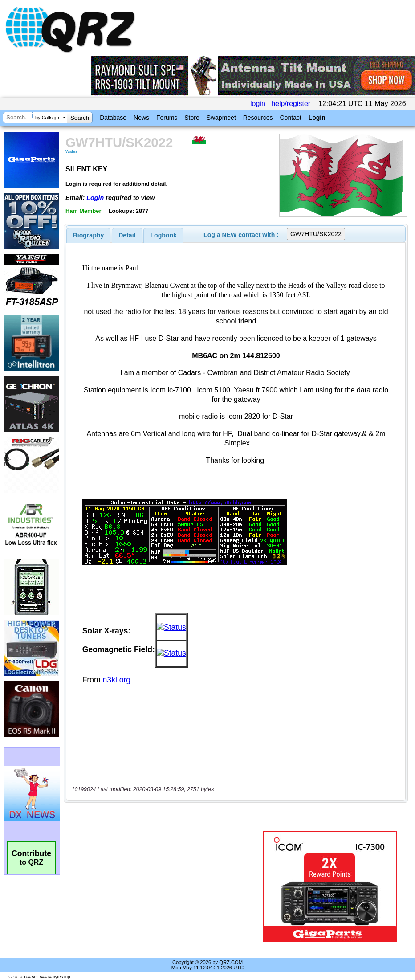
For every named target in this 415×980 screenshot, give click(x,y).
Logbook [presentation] (164, 235)
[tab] (89, 235)
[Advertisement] (165, 886)
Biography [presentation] (89, 235)
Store (192, 118)
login (258, 104)
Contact (290, 118)
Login (317, 118)
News (141, 118)
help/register (291, 104)
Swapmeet (221, 118)
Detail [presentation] (127, 235)
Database (113, 118)
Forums (167, 118)
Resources (258, 118)
